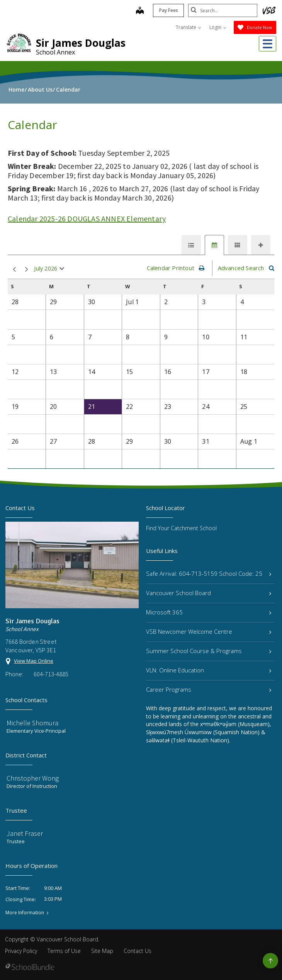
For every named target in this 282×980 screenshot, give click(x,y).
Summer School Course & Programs (209, 651)
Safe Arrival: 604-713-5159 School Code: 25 (209, 573)
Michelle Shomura (32, 723)
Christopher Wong (33, 778)
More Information (25, 913)
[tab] (191, 245)
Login (218, 27)
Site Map (102, 951)
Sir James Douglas (81, 43)
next (27, 270)
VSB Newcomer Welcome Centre (209, 631)
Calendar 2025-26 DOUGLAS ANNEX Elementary (87, 219)
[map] (139, 11)
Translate (189, 27)
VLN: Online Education (209, 670)
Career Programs (209, 689)
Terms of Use (64, 951)
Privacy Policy (21, 951)
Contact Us (138, 951)
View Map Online (34, 661)
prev (14, 270)
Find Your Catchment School (181, 528)
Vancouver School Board (209, 593)
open (62, 270)
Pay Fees (168, 10)
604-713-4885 (51, 674)
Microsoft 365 (209, 612)
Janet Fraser (25, 833)
